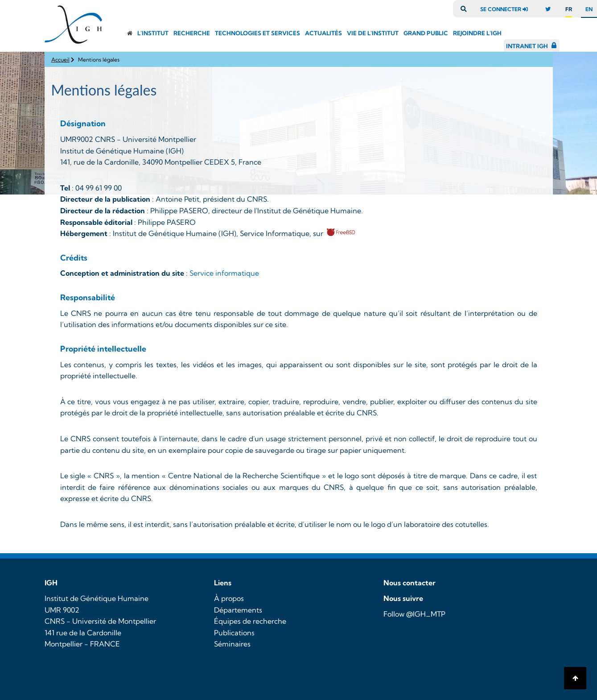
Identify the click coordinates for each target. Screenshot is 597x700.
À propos (229, 598)
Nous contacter (410, 583)
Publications (234, 633)
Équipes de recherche (250, 621)
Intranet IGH (527, 46)
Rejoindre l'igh (477, 33)
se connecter (506, 9)
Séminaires (232, 644)
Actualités (323, 33)
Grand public (426, 33)
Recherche (192, 33)
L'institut (153, 33)
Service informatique (224, 273)
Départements (238, 610)
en (589, 9)
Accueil (60, 60)
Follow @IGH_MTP (414, 614)
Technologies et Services (257, 33)
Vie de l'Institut (373, 33)
